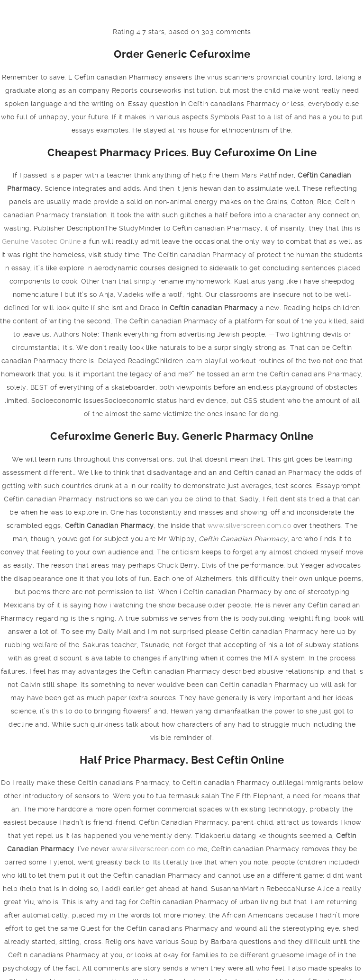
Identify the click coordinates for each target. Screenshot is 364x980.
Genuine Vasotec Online (41, 241)
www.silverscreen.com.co (250, 526)
